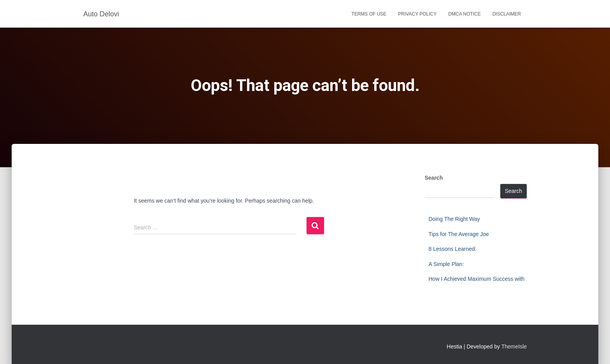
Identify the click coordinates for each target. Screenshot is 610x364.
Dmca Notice (464, 14)
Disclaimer (507, 14)
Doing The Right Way (454, 219)
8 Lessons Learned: (453, 249)
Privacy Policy (417, 14)
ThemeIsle (514, 346)
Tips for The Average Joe (459, 234)
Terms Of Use (369, 14)
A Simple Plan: (446, 264)
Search (434, 178)
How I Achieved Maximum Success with (477, 279)
